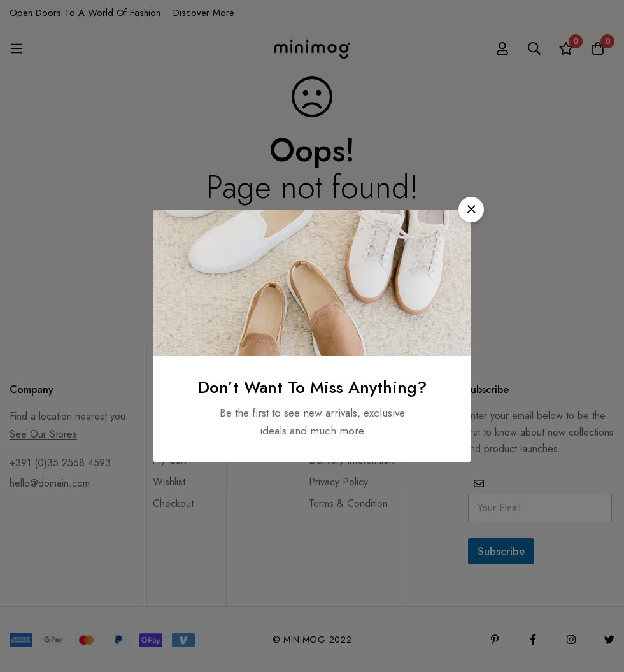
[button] (471, 210)
